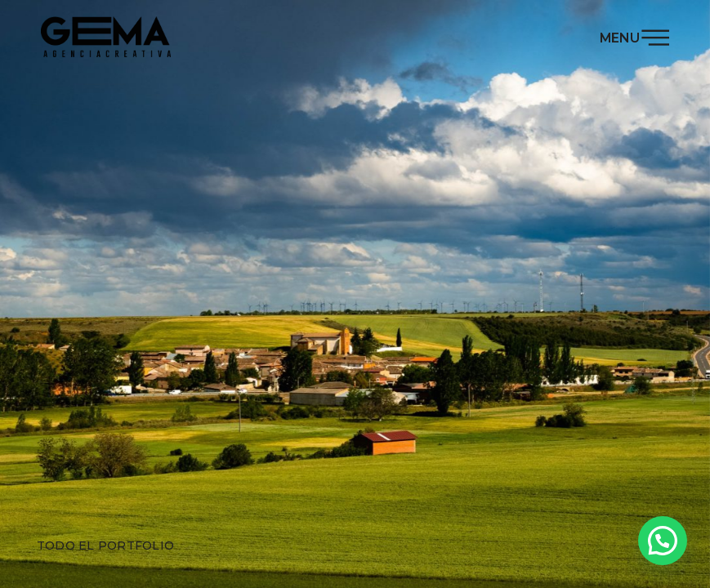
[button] (663, 541)
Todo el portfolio (105, 546)
